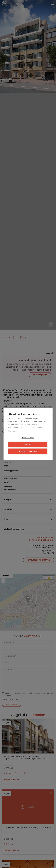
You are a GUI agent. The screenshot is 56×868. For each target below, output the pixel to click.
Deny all (28, 444)
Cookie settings (28, 438)
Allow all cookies (28, 451)
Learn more (12, 431)
